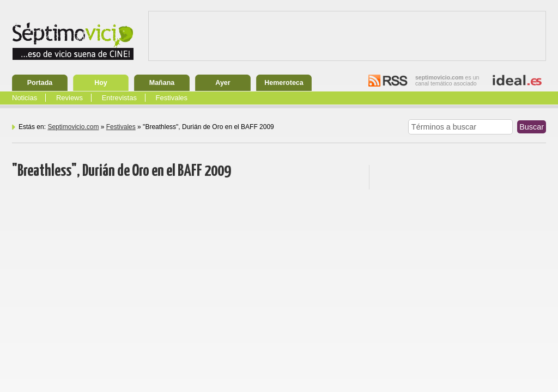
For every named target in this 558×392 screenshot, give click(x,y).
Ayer (223, 83)
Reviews (69, 98)
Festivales (172, 98)
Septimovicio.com (73, 127)
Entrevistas (119, 98)
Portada (40, 83)
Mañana (162, 83)
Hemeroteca (284, 83)
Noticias (25, 98)
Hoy (101, 83)
